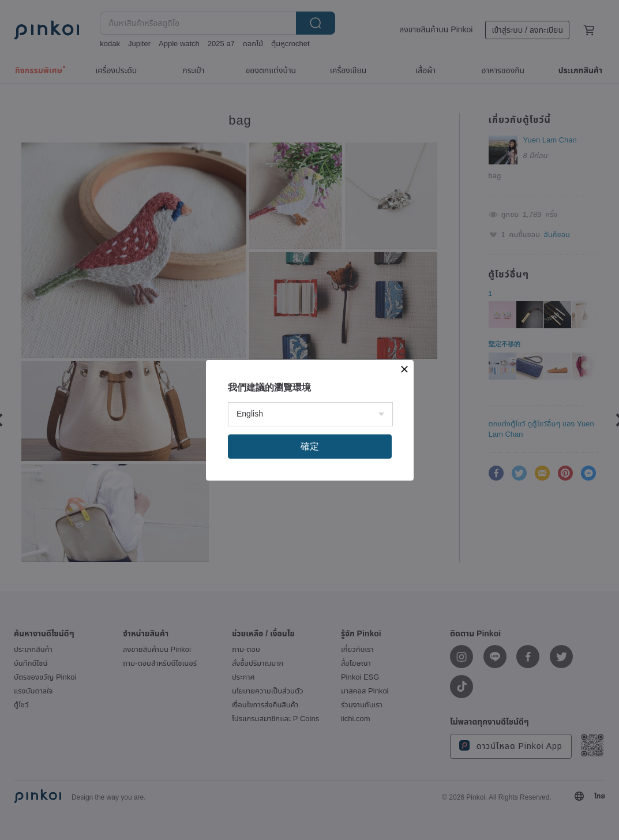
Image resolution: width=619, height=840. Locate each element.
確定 (310, 446)
